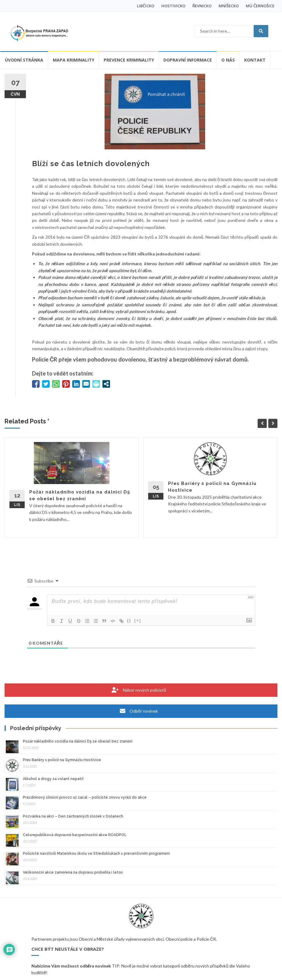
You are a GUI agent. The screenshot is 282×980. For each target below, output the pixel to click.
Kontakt (255, 60)
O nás (228, 60)
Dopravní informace (188, 60)
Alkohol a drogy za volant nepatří (53, 779)
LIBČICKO (146, 6)
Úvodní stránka (24, 60)
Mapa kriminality (73, 60)
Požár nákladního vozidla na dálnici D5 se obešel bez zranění (78, 741)
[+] (138, 620)
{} (129, 620)
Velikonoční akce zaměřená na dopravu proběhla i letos (73, 872)
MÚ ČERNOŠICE (260, 6)
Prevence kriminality (129, 60)
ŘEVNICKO (202, 6)
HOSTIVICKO (173, 6)
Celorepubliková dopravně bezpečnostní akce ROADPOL (75, 835)
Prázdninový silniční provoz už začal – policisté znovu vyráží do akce (85, 797)
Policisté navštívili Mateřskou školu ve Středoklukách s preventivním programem (96, 853)
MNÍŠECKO (229, 6)
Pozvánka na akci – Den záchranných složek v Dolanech (73, 816)
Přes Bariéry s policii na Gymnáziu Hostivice (62, 760)
